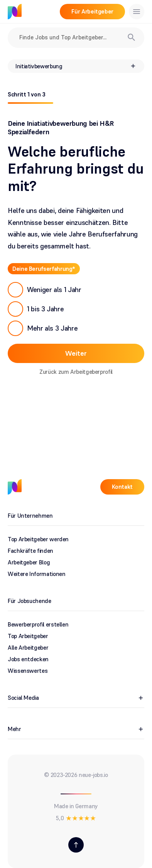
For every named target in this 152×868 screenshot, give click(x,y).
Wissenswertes (28, 671)
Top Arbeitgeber (28, 636)
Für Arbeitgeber (92, 11)
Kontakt (122, 487)
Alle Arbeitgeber (28, 648)
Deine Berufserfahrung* (44, 268)
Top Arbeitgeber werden (38, 539)
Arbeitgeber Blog (29, 562)
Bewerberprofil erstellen (38, 624)
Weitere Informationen (36, 574)
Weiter (76, 353)
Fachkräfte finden (30, 551)
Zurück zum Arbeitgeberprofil (76, 371)
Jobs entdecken (28, 659)
